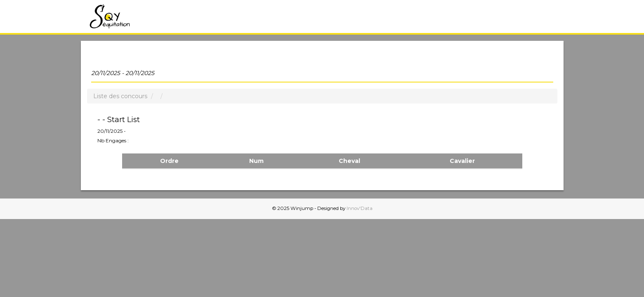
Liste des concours (120, 96)
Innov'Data (360, 208)
